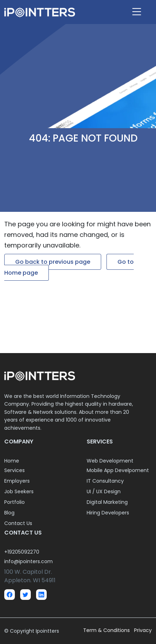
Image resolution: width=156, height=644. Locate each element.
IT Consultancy (105, 481)
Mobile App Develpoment (118, 470)
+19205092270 (22, 552)
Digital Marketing (107, 502)
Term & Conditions (107, 630)
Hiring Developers (108, 513)
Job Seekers (19, 491)
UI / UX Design (104, 491)
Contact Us (18, 523)
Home (12, 461)
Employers (17, 481)
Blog (9, 513)
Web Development (110, 461)
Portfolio (15, 502)
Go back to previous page (53, 262)
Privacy (143, 630)
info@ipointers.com (28, 561)
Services (15, 470)
